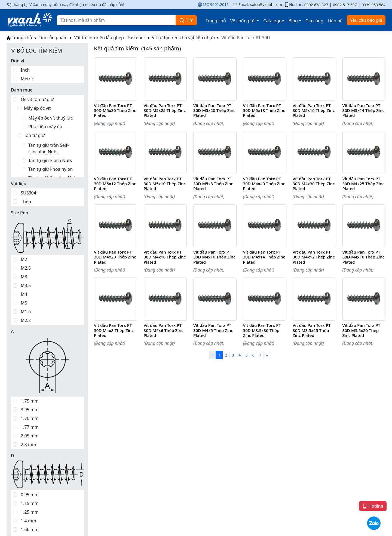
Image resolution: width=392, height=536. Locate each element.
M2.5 (26, 268)
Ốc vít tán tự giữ (37, 99)
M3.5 (26, 285)
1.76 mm (30, 418)
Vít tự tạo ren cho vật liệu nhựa (183, 38)
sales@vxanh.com (266, 4)
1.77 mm (30, 427)
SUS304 (28, 193)
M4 (24, 294)
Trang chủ (216, 21)
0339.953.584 (373, 5)
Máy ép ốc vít (37, 108)
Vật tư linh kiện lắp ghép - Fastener (110, 38)
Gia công (314, 21)
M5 (24, 303)
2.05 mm (30, 436)
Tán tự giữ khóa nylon (50, 169)
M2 (24, 259)
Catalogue (274, 21)
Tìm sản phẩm (53, 38)
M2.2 (26, 320)
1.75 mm (30, 401)
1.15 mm (30, 503)
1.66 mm (30, 529)
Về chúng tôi (243, 21)
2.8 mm (28, 444)
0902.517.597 (345, 5)
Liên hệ (335, 21)
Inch (25, 70)
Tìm (186, 20)
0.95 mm (30, 495)
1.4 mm (28, 521)
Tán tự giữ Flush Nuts (50, 160)
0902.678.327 (316, 5)
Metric (27, 79)
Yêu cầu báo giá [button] (366, 20)
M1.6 (26, 312)
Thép (26, 202)
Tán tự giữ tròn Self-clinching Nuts (49, 148)
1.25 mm (30, 512)
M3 (24, 277)
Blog (293, 21)
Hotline (373, 506)
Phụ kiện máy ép (45, 127)
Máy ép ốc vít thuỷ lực (50, 118)
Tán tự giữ (34, 135)
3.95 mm (30, 410)
